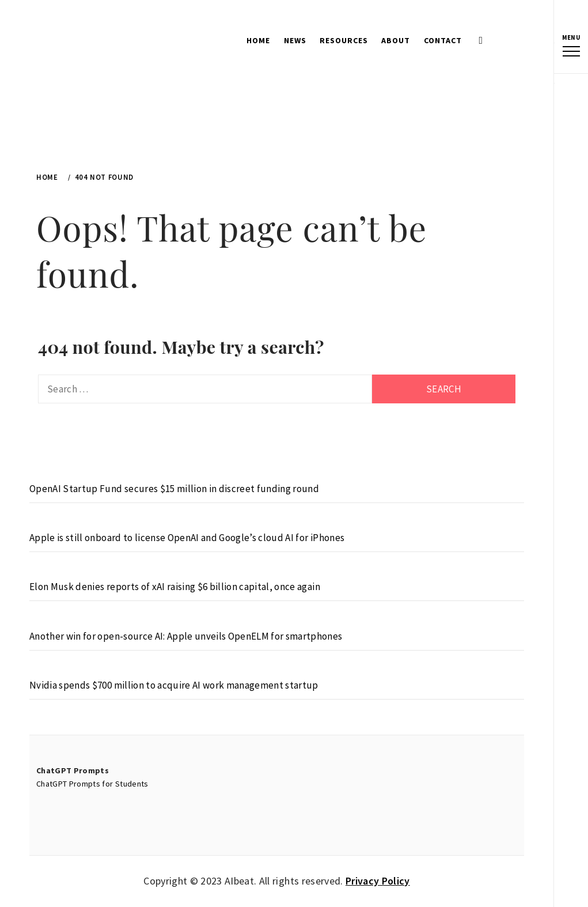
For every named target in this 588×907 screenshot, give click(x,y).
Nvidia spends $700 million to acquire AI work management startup (174, 685)
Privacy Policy (378, 881)
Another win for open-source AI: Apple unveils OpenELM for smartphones (186, 636)
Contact (443, 40)
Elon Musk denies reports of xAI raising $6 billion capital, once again (175, 587)
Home (258, 40)
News (295, 40)
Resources (344, 40)
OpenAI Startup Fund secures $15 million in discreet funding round (174, 489)
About (396, 40)
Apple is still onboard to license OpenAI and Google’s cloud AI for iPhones (187, 538)
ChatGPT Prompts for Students (92, 784)
